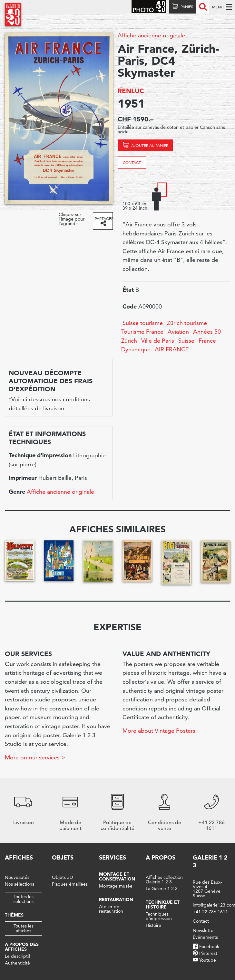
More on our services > (35, 757)
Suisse (186, 341)
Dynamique (136, 349)
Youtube (208, 960)
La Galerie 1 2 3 (162, 889)
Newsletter (204, 930)
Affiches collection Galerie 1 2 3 (164, 880)
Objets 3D (62, 877)
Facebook (209, 947)
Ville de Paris (158, 341)
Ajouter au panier (150, 145)
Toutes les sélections (24, 899)
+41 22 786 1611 (210, 912)
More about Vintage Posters (159, 731)
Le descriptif (17, 956)
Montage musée (116, 886)
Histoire (153, 925)
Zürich (129, 341)
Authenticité (17, 963)
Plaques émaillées (70, 884)
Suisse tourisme (143, 323)
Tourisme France (142, 332)
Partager (104, 219)
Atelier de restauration (111, 909)
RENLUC (131, 91)
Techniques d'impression (159, 916)
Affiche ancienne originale (151, 35)
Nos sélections (20, 884)
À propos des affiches (22, 947)
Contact (132, 162)
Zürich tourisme (187, 323)
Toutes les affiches (24, 928)
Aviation (178, 332)
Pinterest (208, 953)
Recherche (203, 7)
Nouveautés (17, 877)
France (207, 341)
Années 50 (207, 332)
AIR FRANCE (172, 349)
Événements (205, 937)
